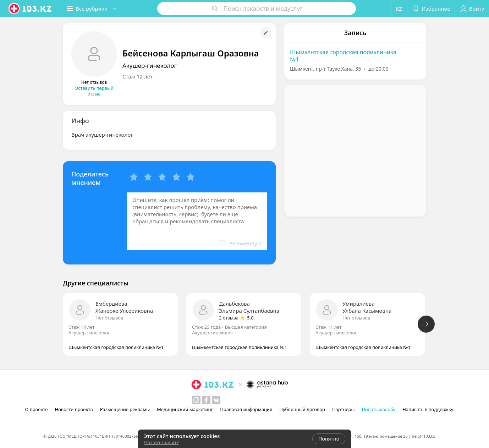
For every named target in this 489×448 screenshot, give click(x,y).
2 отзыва (229, 318)
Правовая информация (246, 409)
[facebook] (206, 400)
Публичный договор (302, 409)
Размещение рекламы (125, 409)
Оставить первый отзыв (94, 91)
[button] (92, 9)
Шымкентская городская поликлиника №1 (343, 56)
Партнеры (344, 409)
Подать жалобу (378, 409)
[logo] (31, 9)
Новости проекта (74, 409)
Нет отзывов (109, 318)
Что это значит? (161, 442)
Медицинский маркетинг (185, 409)
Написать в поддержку (428, 409)
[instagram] (196, 400)
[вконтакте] (216, 400)
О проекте (37, 409)
